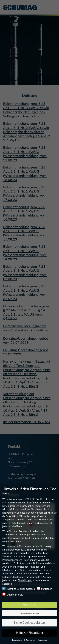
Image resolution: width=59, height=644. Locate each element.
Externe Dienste (13, 594)
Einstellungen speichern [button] (29, 613)
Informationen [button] (18, 640)
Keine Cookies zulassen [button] (30, 622)
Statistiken (45, 588)
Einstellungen (25, 580)
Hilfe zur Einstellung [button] (30, 633)
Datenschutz (31, 640)
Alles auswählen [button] (30, 605)
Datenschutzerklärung (14, 577)
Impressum (43, 640)
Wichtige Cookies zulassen (19, 588)
